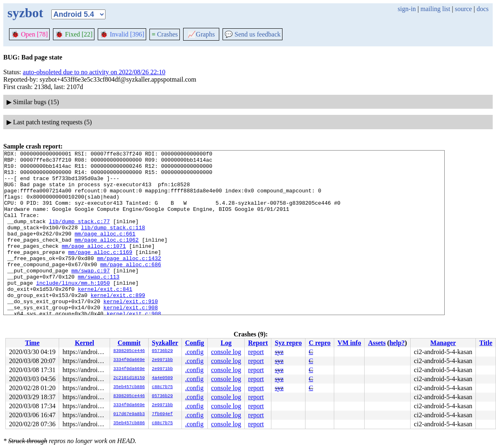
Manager (443, 343)
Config (195, 343)
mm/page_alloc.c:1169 (100, 273)
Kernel (84, 343)
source (464, 9)
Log (226, 343)
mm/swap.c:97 (91, 295)
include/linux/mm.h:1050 (73, 310)
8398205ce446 (129, 351)
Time (32, 343)
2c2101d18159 (129, 378)
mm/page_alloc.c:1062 (107, 258)
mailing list (435, 9)
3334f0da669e (129, 360)
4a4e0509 (162, 378)
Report (258, 343)
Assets (377, 343)
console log (226, 352)
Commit (129, 343)
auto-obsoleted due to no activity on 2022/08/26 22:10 (94, 72)
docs (483, 9)
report (256, 352)
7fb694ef (162, 414)
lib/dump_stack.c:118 (113, 243)
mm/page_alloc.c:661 (105, 251)
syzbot (25, 13)
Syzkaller (165, 343)
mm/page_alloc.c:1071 (94, 265)
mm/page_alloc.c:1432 (129, 280)
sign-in (406, 9)
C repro (320, 343)
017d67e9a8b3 (129, 414)
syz (279, 352)
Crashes (165, 34)
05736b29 (162, 351)
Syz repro (288, 343)
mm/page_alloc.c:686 (131, 288)
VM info (349, 343)
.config (194, 352)
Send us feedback (253, 34)
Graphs (201, 34)
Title (486, 343)
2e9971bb (162, 360)
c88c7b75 (162, 387)
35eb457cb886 (129, 387)
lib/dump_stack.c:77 (79, 236)
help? (397, 343)
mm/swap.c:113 (98, 302)
